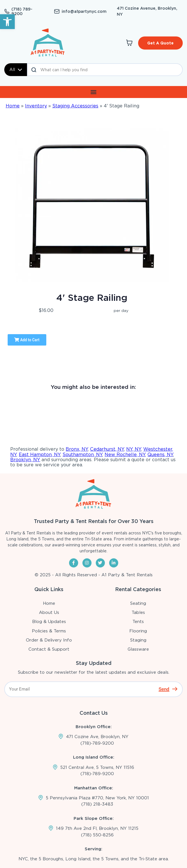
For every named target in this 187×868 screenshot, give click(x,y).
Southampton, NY (82, 455)
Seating (138, 603)
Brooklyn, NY (25, 460)
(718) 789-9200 (22, 11)
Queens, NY (160, 455)
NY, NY (134, 449)
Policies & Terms (49, 631)
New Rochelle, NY (125, 455)
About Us (49, 612)
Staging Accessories (75, 106)
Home (13, 106)
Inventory (36, 106)
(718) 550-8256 (97, 835)
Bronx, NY (77, 449)
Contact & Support (49, 649)
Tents (138, 622)
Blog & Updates (49, 622)
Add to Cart (27, 340)
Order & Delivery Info (49, 640)
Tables (138, 612)
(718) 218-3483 (97, 804)
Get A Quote (160, 43)
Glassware (138, 649)
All (16, 70)
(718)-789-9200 (97, 743)
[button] (7, 22)
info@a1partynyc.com (84, 11)
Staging (138, 640)
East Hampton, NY (40, 455)
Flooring (138, 631)
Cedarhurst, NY (107, 449)
